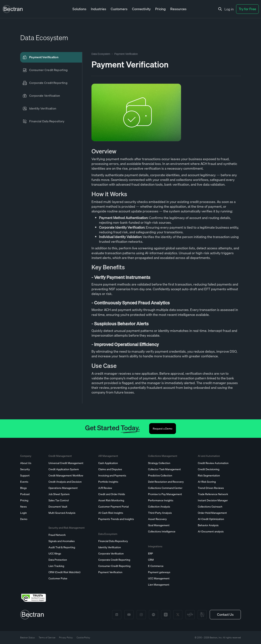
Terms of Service (47, 637)
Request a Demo (163, 429)
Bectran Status (28, 637)
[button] (79, 9)
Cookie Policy (83, 637)
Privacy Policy (66, 637)
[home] (13, 9)
